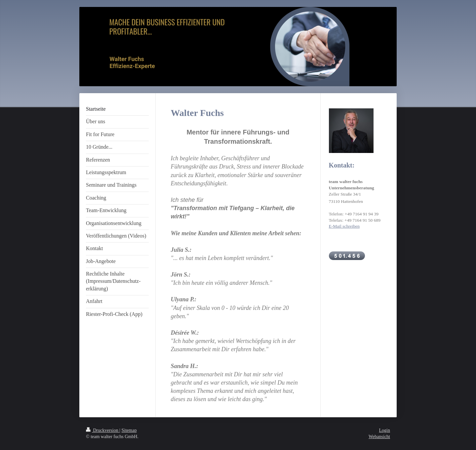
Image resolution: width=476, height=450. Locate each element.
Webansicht (379, 437)
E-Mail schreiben (344, 226)
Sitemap (129, 430)
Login (385, 430)
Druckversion (103, 430)
